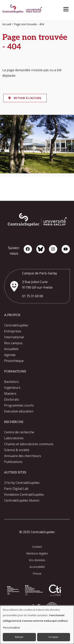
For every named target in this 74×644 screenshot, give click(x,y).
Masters (10, 394)
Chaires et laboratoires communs (29, 444)
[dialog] (37, 625)
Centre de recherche (19, 432)
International (14, 337)
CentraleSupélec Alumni (22, 500)
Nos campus (13, 343)
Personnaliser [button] (11, 628)
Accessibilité (37, 567)
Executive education (19, 411)
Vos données (37, 560)
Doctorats (12, 399)
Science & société (17, 450)
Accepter (54, 637)
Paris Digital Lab (16, 489)
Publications (13, 462)
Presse (37, 573)
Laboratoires (14, 438)
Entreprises (13, 331)
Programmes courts (19, 405)
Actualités (11, 349)
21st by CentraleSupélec (22, 483)
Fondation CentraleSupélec (24, 494)
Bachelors (12, 382)
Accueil (7, 24)
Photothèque (14, 361)
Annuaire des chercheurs (23, 456)
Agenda (10, 355)
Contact (37, 547)
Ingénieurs (12, 388)
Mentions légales (37, 553)
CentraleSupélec (16, 325)
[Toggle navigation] (67, 8)
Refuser (19, 637)
